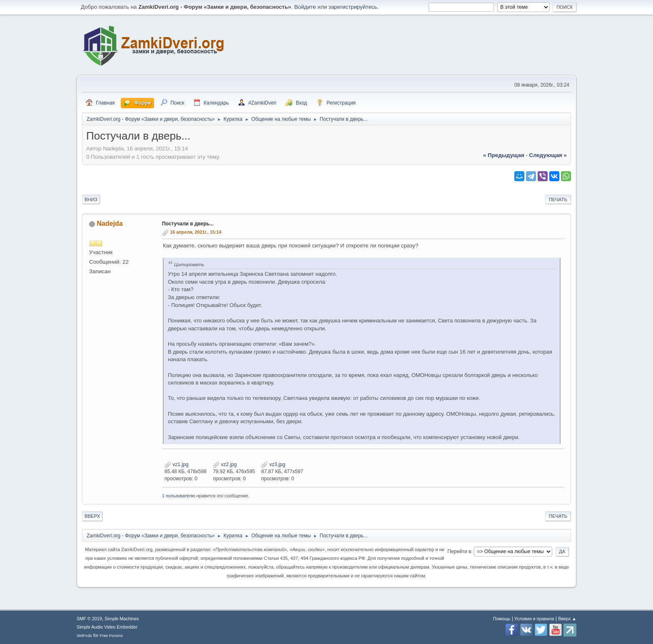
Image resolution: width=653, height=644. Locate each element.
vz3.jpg (273, 464)
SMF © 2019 (89, 619)
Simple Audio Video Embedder (107, 627)
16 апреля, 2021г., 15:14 (196, 232)
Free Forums (111, 635)
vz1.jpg (176, 464)
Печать (558, 200)
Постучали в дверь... (188, 224)
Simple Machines (122, 619)
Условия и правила (534, 619)
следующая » (548, 155)
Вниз (91, 200)
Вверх (92, 516)
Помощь (502, 619)
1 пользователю (179, 496)
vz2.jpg (225, 464)
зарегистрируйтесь (353, 7)
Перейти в (459, 552)
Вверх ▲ (567, 619)
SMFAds (84, 635)
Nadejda (110, 223)
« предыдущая (504, 155)
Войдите (305, 7)
